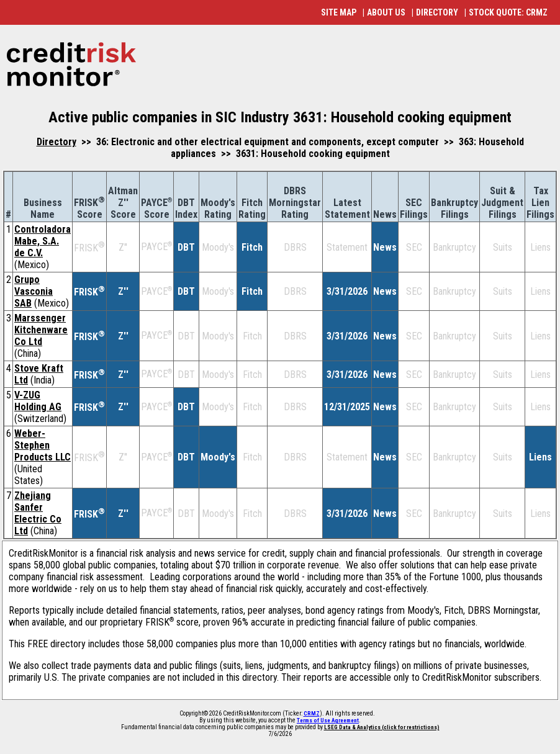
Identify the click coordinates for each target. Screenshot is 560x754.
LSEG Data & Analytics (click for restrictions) (382, 727)
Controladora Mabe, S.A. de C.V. (43, 241)
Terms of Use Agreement (328, 720)
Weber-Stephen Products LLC (43, 445)
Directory (56, 142)
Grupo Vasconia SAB (34, 291)
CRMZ (312, 714)
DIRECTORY (437, 12)
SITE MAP (339, 12)
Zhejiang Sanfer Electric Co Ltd (38, 513)
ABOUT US (386, 12)
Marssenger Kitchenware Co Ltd (41, 330)
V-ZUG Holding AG (38, 401)
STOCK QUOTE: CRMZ (508, 12)
